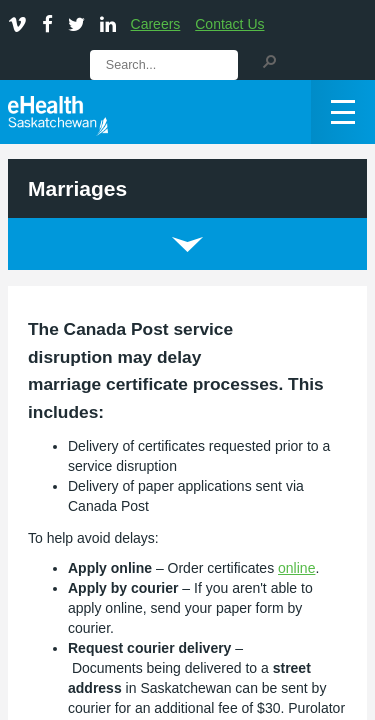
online (296, 568)
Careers (156, 24)
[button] (269, 60)
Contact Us (229, 24)
